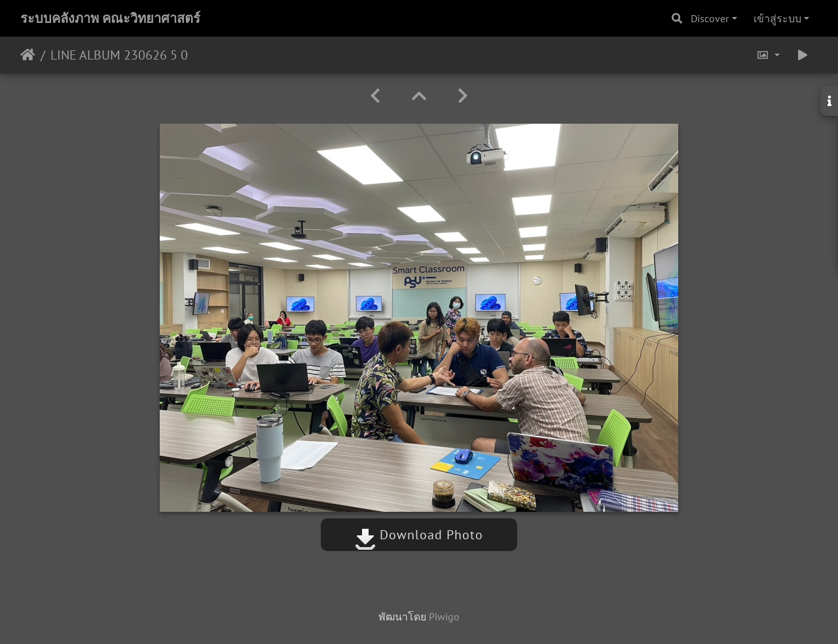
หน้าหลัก (28, 55)
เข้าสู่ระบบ (777, 18)
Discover (710, 18)
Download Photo (419, 535)
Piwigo (444, 617)
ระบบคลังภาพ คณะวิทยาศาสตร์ (110, 18)
